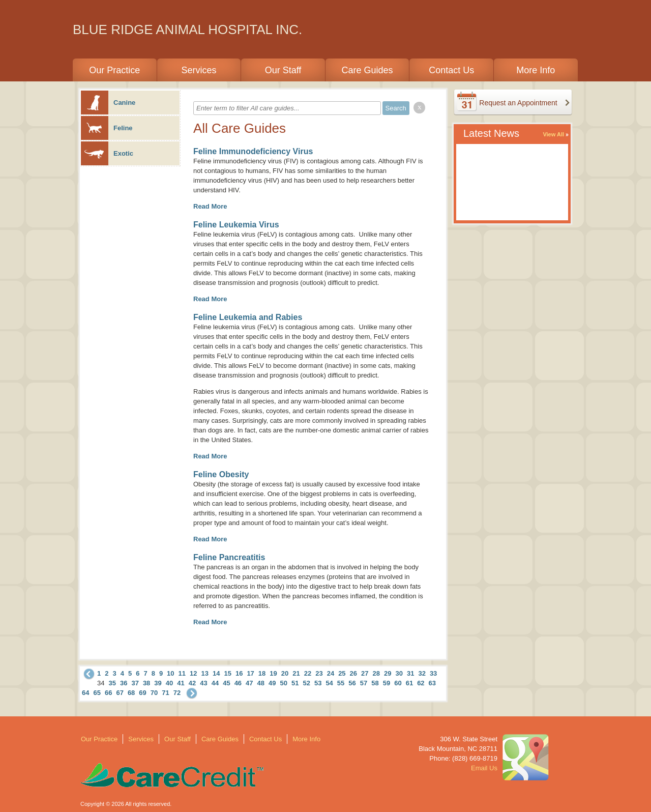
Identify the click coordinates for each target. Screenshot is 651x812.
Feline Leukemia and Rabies (248, 317)
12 (193, 673)
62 (421, 683)
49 (272, 683)
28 (376, 673)
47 (249, 683)
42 (192, 683)
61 (409, 683)
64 (85, 693)
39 (158, 683)
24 (331, 673)
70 (154, 693)
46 (238, 683)
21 (296, 673)
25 (342, 673)
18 (262, 673)
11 (182, 673)
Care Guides (367, 70)
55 (341, 683)
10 (170, 673)
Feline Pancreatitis (229, 557)
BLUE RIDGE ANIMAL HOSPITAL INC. (187, 30)
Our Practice (114, 70)
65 (97, 693)
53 (318, 683)
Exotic (107, 153)
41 (181, 683)
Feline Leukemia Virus (236, 225)
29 (388, 673)
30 (399, 673)
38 (146, 683)
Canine (108, 103)
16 (239, 673)
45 (226, 683)
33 (433, 673)
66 (108, 693)
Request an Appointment (518, 103)
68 (131, 693)
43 (203, 683)
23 (319, 673)
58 (375, 683)
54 (329, 683)
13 (205, 673)
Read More (210, 206)
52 (306, 683)
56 (352, 683)
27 (365, 673)
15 (227, 673)
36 (124, 683)
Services (199, 70)
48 (261, 683)
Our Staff (283, 70)
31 (410, 673)
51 (295, 683)
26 (353, 673)
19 (273, 673)
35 (112, 683)
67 (120, 693)
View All (553, 134)
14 (216, 673)
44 (215, 683)
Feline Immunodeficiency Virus (253, 151)
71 (165, 693)
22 (308, 673)
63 (432, 683)
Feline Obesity (221, 474)
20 (285, 673)
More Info (536, 70)
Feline (107, 128)
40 (169, 683)
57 (364, 683)
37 (135, 683)
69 (142, 693)
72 (177, 693)
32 (422, 673)
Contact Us (451, 70)
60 (398, 683)
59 (387, 683)
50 (284, 683)
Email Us (484, 768)
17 (250, 673)
